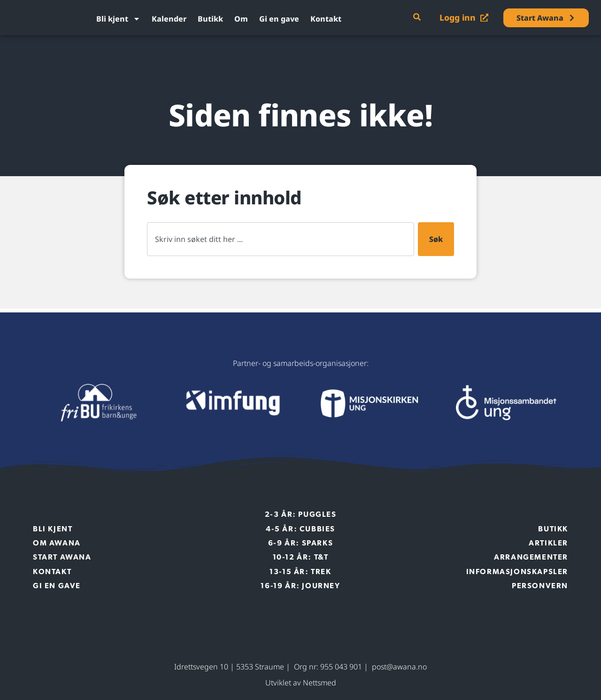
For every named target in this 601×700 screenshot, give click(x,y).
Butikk (210, 19)
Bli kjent (118, 19)
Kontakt (326, 19)
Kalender (169, 19)
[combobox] (281, 239)
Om (241, 19)
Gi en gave (279, 19)
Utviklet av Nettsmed (301, 683)
